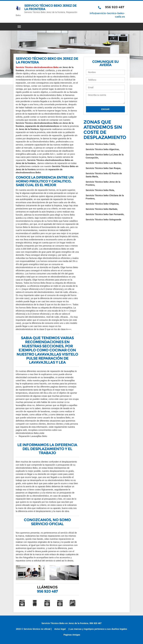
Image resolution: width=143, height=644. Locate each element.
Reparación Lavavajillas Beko (33, 436)
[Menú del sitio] (72, 27)
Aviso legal (60, 629)
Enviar (105, 109)
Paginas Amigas (72, 635)
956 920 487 (115, 7)
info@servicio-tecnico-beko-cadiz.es (107, 15)
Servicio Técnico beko (101, 144)
